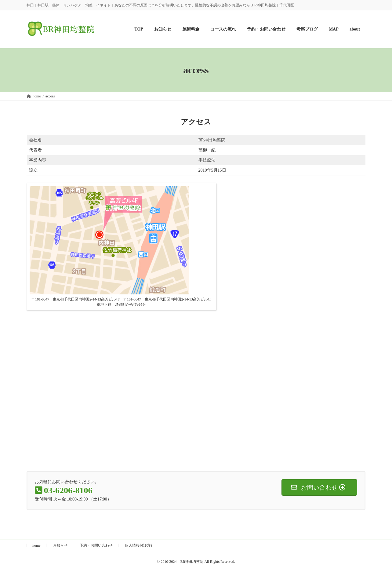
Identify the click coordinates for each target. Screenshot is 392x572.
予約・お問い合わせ (96, 545)
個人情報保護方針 (140, 545)
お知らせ (60, 545)
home (36, 545)
